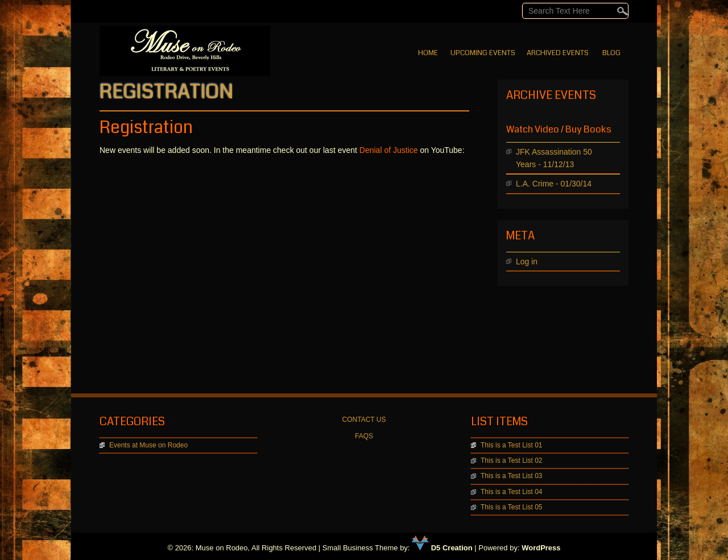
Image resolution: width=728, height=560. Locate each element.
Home (428, 53)
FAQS (364, 436)
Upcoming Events (483, 53)
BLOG (611, 53)
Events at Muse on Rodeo (148, 445)
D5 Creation (442, 548)
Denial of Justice (389, 150)
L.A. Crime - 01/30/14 (554, 184)
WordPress (541, 548)
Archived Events (558, 53)
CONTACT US (364, 420)
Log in (527, 262)
